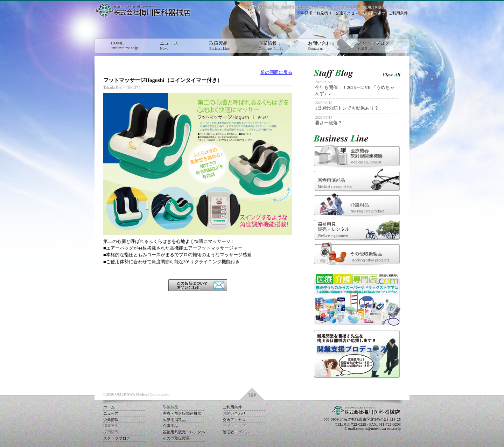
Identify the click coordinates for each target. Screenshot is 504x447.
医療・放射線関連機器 (182, 413)
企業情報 (276, 46)
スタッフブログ (375, 46)
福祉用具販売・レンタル (184, 432)
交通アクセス (347, 13)
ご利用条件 (398, 13)
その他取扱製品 (176, 438)
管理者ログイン (236, 432)
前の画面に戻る (276, 72)
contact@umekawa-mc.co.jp (378, 428)
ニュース (177, 46)
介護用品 (170, 426)
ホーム (109, 407)
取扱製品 (227, 46)
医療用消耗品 (174, 420)
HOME (128, 45)
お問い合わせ (325, 46)
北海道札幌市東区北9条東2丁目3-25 (370, 419)
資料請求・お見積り (314, 13)
